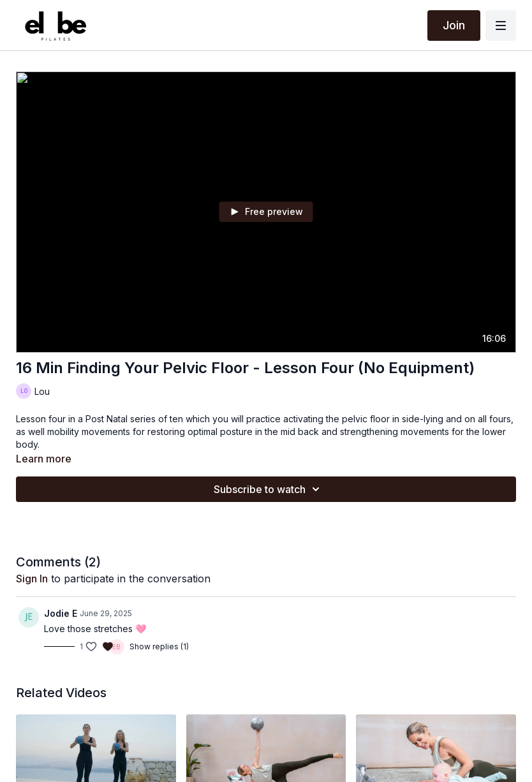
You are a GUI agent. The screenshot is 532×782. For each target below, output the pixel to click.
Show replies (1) (159, 646)
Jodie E (61, 613)
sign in (32, 579)
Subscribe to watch (269, 489)
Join (454, 25)
